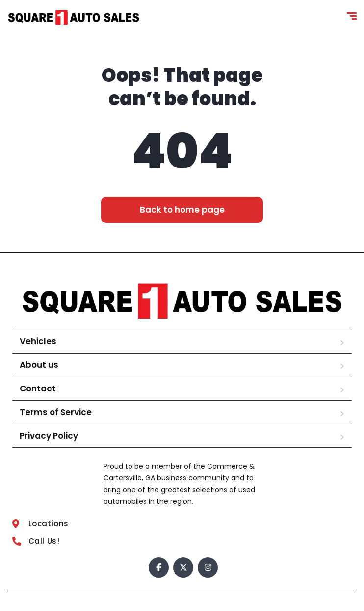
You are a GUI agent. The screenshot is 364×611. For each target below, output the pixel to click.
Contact (38, 389)
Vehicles (38, 341)
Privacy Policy (49, 436)
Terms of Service (56, 412)
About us (39, 365)
